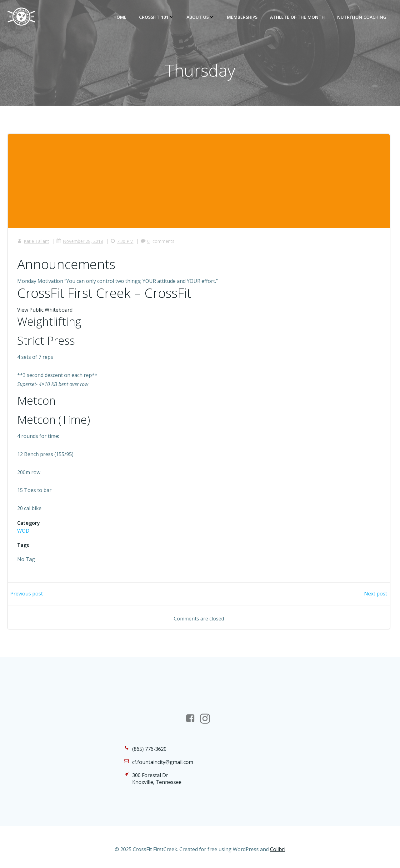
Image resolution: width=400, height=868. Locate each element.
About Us (200, 17)
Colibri (278, 849)
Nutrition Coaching (362, 17)
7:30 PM (122, 241)
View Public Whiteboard (45, 310)
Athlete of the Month (297, 17)
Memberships (242, 17)
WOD (23, 531)
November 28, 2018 (80, 241)
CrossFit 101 (157, 17)
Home (120, 17)
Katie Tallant (33, 241)
